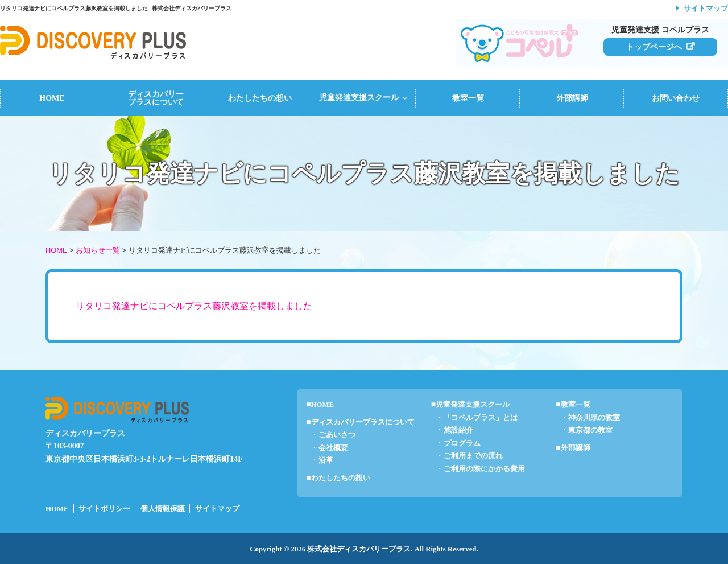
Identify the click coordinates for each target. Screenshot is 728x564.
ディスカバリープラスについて (156, 98)
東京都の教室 (590, 430)
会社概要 (333, 448)
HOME (52, 98)
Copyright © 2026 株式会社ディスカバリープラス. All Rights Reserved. (364, 549)
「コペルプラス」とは (481, 418)
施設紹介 (458, 430)
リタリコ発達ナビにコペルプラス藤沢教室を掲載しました (194, 306)
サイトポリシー (104, 509)
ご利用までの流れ (473, 456)
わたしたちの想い (260, 98)
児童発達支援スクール (364, 98)
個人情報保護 (163, 509)
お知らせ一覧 (98, 250)
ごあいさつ (337, 435)
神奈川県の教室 (594, 418)
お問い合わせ (676, 98)
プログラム (462, 443)
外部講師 (572, 98)
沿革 (326, 460)
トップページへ (654, 47)
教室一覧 (468, 98)
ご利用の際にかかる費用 (484, 469)
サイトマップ (706, 9)
